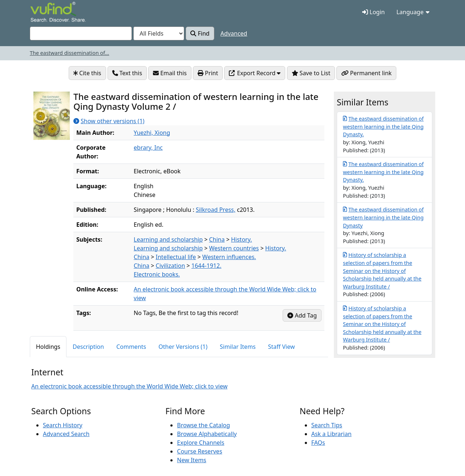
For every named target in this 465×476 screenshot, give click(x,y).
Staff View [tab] (282, 347)
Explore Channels (201, 443)
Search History (63, 425)
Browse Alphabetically (207, 434)
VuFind (43, 13)
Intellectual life (176, 257)
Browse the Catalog (203, 425)
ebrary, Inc (148, 148)
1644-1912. (207, 266)
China (217, 239)
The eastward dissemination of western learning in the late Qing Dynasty (383, 217)
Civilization (171, 266)
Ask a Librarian (331, 434)
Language (413, 12)
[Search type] (159, 33)
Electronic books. (157, 274)
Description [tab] (88, 347)
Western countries (234, 248)
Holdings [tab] (48, 347)
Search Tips (327, 425)
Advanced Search (66, 434)
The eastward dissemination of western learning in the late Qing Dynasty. (383, 126)
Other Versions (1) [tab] (183, 347)
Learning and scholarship (168, 239)
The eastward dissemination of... (69, 53)
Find (200, 33)
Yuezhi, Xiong (152, 133)
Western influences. (229, 257)
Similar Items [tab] (238, 347)
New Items (191, 460)
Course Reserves (199, 451)
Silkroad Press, (216, 210)
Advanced (234, 33)
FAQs (318, 443)
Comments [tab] (131, 347)
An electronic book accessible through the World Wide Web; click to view (129, 386)
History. (242, 239)
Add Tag (302, 315)
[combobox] (81, 33)
